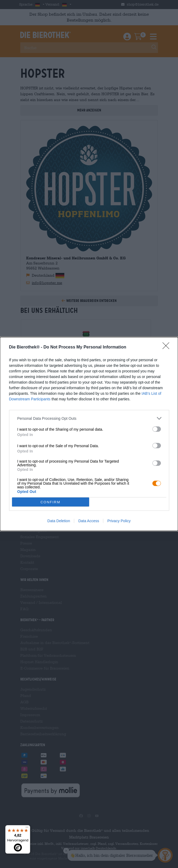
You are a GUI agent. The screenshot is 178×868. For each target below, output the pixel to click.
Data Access (89, 521)
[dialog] (89, 434)
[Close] (168, 347)
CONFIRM (51, 502)
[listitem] (89, 418)
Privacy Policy (119, 521)
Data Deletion (59, 521)
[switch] (157, 429)
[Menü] (27, 828)
